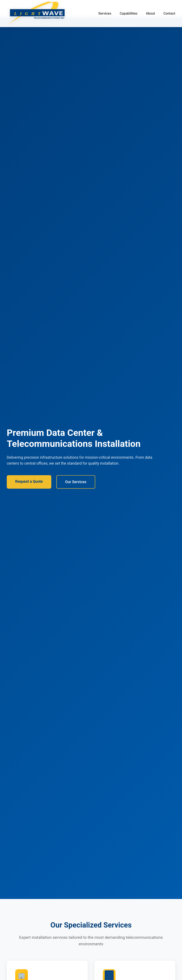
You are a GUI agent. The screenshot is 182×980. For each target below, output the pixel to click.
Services (105, 13)
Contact (169, 13)
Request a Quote (29, 483)
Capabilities (129, 13)
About (150, 13)
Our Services (76, 483)
